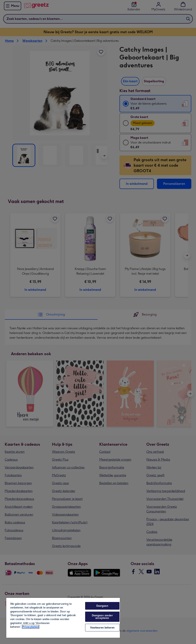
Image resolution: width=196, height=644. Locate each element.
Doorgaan (102, 606)
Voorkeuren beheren (102, 628)
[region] (63, 618)
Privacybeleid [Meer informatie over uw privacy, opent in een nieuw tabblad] (31, 627)
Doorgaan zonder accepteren (102, 617)
